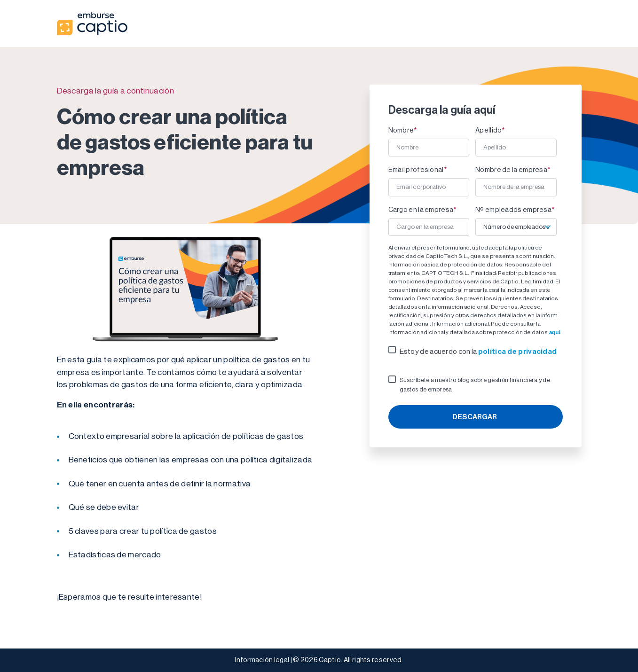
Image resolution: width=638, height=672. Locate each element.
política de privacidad (518, 351)
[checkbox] (476, 352)
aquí (555, 332)
